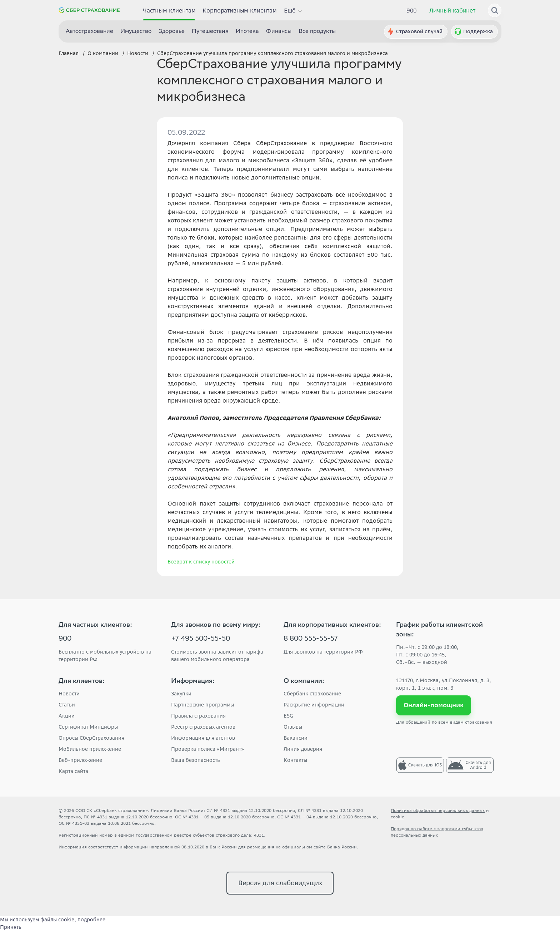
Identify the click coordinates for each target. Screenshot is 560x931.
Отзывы (293, 727)
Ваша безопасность (196, 760)
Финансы (279, 32)
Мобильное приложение (90, 749)
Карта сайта (73, 771)
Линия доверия (303, 749)
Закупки (181, 694)
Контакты (295, 760)
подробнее (91, 920)
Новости (69, 694)
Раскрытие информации (314, 705)
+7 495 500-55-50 (201, 639)
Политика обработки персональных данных (438, 810)
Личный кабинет (452, 10)
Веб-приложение (80, 760)
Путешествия (210, 32)
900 (412, 10)
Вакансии (296, 738)
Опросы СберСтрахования (91, 738)
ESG (288, 716)
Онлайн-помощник (434, 705)
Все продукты (317, 32)
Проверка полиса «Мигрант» (207, 749)
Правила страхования (198, 716)
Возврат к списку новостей (201, 562)
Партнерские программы (202, 705)
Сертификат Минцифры (88, 727)
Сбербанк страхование (312, 694)
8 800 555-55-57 (311, 639)
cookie (397, 817)
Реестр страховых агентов (203, 727)
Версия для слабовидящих (280, 883)
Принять (11, 927)
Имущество (136, 32)
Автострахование (89, 32)
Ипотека (247, 32)
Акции (67, 716)
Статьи (67, 705)
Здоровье (172, 32)
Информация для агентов (203, 738)
